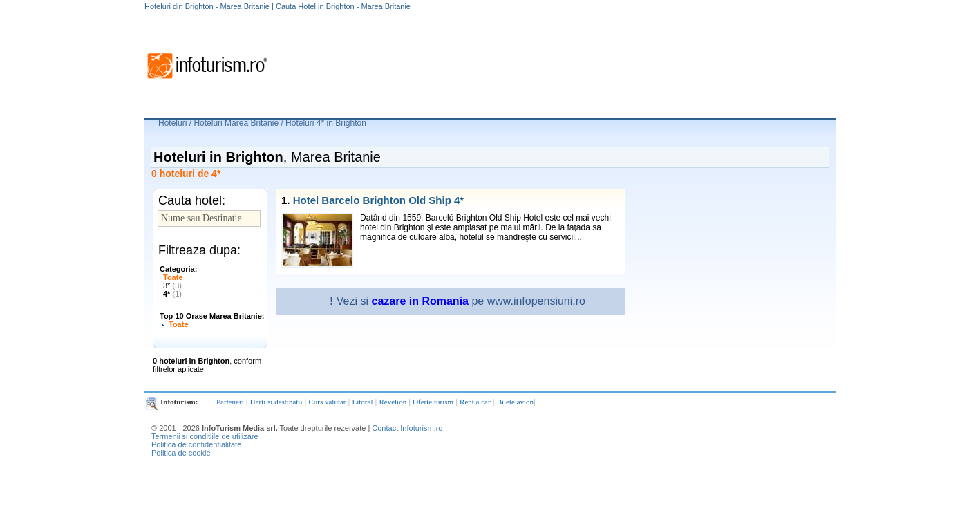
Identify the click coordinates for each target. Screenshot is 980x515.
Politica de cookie (181, 453)
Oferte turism (433, 402)
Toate (173, 277)
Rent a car (475, 402)
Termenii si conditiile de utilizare (205, 436)
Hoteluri (172, 123)
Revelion (393, 402)
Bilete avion (515, 402)
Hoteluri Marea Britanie (236, 123)
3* (172, 285)
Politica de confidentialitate (196, 444)
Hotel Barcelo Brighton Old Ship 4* (379, 200)
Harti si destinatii (276, 402)
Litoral (363, 402)
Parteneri (230, 402)
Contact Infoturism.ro (407, 428)
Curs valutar (327, 402)
